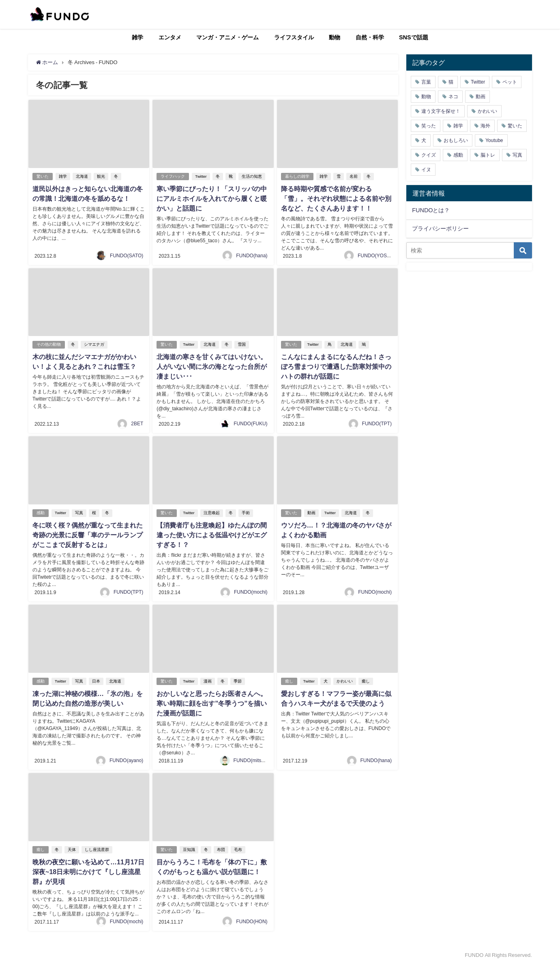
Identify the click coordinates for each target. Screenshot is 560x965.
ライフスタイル (294, 37)
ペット (510, 82)
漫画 (208, 681)
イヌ (426, 170)
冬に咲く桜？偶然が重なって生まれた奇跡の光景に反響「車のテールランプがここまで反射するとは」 (88, 535)
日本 (96, 681)
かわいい (345, 681)
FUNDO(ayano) (126, 760)
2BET (137, 424)
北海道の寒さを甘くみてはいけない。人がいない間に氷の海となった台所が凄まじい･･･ (212, 366)
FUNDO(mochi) (251, 592)
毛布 (238, 850)
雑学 (137, 37)
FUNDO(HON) (252, 922)
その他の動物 (49, 344)
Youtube (494, 140)
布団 (221, 850)
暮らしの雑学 (297, 176)
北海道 (82, 176)
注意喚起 (212, 513)
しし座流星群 (97, 850)
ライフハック (173, 176)
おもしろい (456, 140)
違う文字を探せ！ (441, 111)
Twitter (201, 176)
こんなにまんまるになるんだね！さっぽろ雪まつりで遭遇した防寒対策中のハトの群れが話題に (336, 366)
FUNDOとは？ (431, 210)
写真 (79, 513)
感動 (41, 513)
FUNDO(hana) (252, 256)
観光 (101, 176)
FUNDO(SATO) (127, 256)
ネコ (453, 97)
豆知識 (189, 850)
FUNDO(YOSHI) (375, 256)
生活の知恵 (252, 176)
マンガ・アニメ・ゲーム (227, 37)
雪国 (242, 344)
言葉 (426, 82)
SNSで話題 (414, 37)
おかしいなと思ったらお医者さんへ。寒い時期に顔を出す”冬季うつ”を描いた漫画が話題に (212, 703)
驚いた (43, 176)
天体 (72, 850)
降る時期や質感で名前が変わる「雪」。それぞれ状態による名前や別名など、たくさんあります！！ (336, 198)
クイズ (429, 155)
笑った (429, 126)
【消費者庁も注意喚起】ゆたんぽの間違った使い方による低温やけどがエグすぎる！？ (212, 535)
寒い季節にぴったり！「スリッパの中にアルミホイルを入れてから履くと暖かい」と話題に (212, 198)
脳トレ (488, 155)
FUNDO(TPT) (377, 424)
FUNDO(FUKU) (250, 424)
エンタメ (170, 37)
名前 (354, 176)
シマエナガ (94, 344)
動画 (311, 513)
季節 (238, 681)
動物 (335, 37)
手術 (246, 513)
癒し (289, 681)
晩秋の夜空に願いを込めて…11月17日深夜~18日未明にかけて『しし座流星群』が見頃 (88, 872)
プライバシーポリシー (440, 228)
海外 (485, 126)
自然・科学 (370, 37)
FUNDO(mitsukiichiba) (258, 760)
